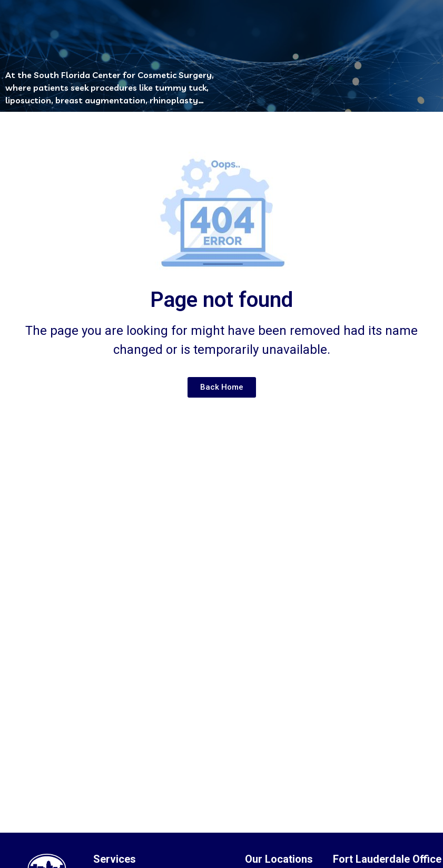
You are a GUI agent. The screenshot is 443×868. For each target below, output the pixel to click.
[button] (211, 24)
